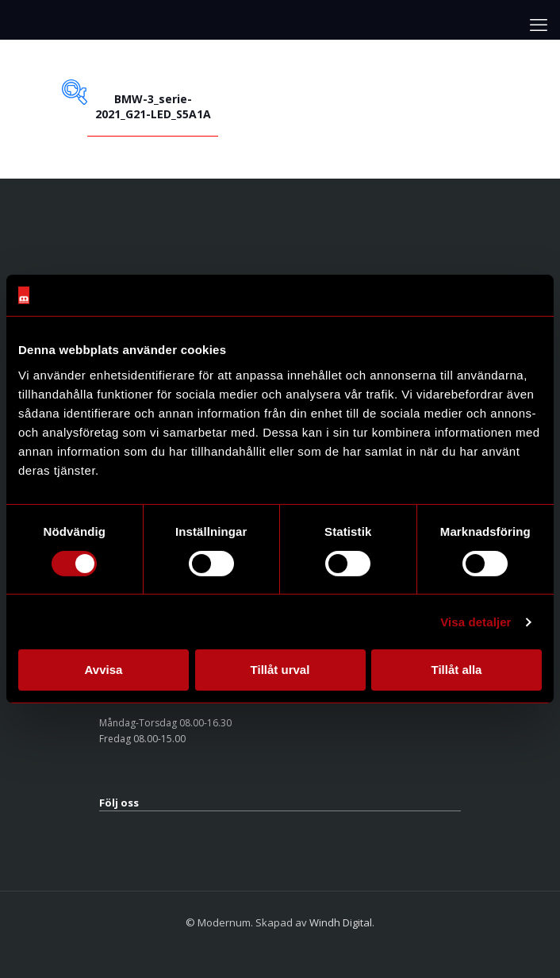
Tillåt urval (280, 670)
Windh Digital (341, 922)
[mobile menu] (539, 24)
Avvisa (104, 670)
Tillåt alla (457, 670)
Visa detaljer (476, 622)
